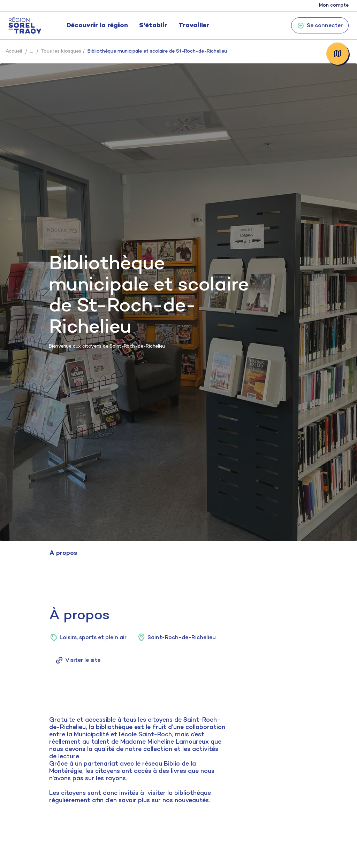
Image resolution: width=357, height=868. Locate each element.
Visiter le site (78, 660)
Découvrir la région (97, 26)
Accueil (14, 51)
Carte (337, 54)
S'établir (153, 26)
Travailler (194, 26)
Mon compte (334, 5)
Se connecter (320, 25)
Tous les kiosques (61, 51)
